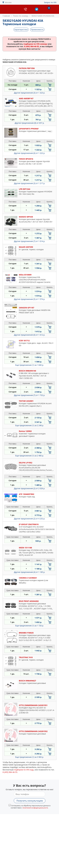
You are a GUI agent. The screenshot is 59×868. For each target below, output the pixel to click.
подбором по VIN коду (24, 770)
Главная (6, 16)
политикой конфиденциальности (35, 808)
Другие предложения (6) (29, 153)
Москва (8, 2)
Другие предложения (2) (29, 488)
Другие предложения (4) (29, 572)
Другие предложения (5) (29, 299)
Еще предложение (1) (29, 365)
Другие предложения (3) (29, 93)
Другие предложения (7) (29, 241)
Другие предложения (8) (29, 123)
